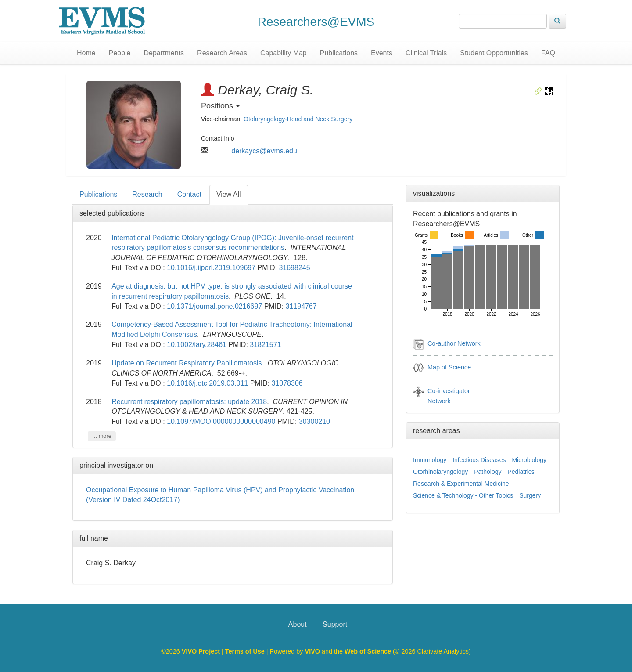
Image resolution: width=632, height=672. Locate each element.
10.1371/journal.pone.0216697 (214, 306)
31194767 (301, 306)
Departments (164, 53)
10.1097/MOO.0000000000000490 (221, 421)
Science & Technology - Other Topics (463, 495)
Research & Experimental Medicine (461, 484)
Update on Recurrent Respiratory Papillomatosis (187, 363)
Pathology (488, 472)
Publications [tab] (98, 194)
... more (102, 436)
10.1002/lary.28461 (197, 345)
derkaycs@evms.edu (264, 151)
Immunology (430, 460)
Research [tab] (147, 194)
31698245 (294, 268)
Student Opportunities (494, 53)
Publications (339, 53)
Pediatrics (521, 472)
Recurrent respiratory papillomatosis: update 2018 (189, 402)
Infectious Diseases (479, 460)
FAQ (548, 53)
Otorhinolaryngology (440, 472)
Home (86, 53)
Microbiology (529, 460)
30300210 (314, 421)
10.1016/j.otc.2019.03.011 (207, 383)
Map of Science (449, 367)
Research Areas (222, 53)
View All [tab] (229, 194)
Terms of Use (246, 651)
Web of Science (368, 651)
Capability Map (284, 53)
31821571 (265, 345)
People (120, 53)
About (298, 624)
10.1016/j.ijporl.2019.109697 (211, 268)
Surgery (530, 495)
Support (335, 624)
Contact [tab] (189, 194)
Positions (220, 106)
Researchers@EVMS (316, 22)
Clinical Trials (426, 53)
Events (382, 53)
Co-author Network (454, 343)
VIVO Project (202, 651)
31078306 (287, 383)
